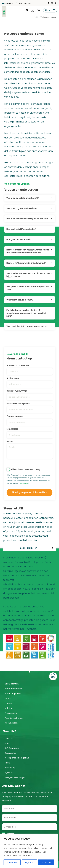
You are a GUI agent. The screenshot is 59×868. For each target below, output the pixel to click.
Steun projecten (13, 693)
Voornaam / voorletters (30, 369)
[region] (29, 851)
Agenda (9, 772)
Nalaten (9, 708)
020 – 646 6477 (24, 3)
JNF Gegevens (12, 748)
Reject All (29, 862)
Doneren (9, 703)
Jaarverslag (10, 753)
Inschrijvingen (11, 723)
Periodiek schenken (14, 718)
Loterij (8, 698)
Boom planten (12, 684)
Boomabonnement (14, 689)
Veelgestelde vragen (15, 777)
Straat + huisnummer (30, 394)
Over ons (9, 738)
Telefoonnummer (30, 419)
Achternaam (30, 381)
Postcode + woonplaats (30, 407)
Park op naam (11, 713)
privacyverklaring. (24, 483)
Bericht (30, 449)
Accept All (46, 862)
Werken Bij (10, 768)
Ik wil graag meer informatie (29, 492)
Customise (12, 862)
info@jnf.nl (7, 3)
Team (8, 763)
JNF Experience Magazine (17, 758)
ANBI (7, 743)
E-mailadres (30, 432)
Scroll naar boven (53, 676)
